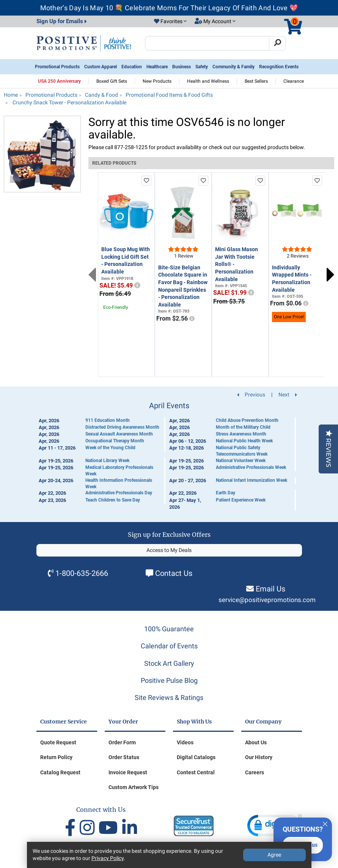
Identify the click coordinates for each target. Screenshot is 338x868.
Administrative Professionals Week (251, 467)
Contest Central (196, 772)
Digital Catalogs (196, 757)
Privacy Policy (108, 858)
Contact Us (174, 573)
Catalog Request (60, 772)
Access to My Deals (169, 550)
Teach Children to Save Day (113, 500)
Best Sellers (256, 81)
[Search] (277, 43)
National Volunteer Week (241, 461)
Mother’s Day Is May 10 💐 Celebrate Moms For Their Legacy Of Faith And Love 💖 (169, 8)
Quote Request (58, 742)
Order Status (124, 757)
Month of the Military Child (243, 427)
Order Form (122, 742)
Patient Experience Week (241, 500)
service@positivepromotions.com (267, 600)
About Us (256, 742)
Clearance (294, 81)
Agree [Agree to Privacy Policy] (274, 855)
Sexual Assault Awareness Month (119, 434)
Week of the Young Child (110, 448)
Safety (202, 67)
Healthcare (157, 67)
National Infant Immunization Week (252, 480)
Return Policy (56, 757)
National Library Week (107, 461)
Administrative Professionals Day (119, 493)
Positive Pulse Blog (169, 680)
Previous (92, 275)
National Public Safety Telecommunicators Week (242, 451)
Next (330, 275)
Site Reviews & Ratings (169, 697)
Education (132, 67)
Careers (255, 772)
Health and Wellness (208, 81)
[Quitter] (325, 823)
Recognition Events (279, 67)
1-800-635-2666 (82, 573)
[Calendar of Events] (169, 456)
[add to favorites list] (146, 181)
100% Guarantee (169, 629)
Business (182, 67)
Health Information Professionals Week (119, 484)
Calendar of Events (169, 646)
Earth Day (226, 493)
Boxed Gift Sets (112, 81)
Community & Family (233, 67)
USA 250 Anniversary (59, 81)
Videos (185, 742)
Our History (259, 757)
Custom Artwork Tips (134, 787)
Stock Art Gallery (169, 663)
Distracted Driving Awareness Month (122, 427)
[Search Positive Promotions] (207, 43)
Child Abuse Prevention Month (247, 420)
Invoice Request (128, 772)
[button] (170, 22)
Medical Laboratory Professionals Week (119, 471)
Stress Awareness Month (241, 434)
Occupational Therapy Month (115, 441)
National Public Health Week (244, 441)
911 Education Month (108, 420)
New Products (157, 81)
